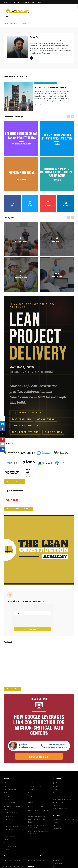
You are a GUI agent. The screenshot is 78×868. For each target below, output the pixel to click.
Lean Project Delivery (11, 825)
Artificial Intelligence (11, 791)
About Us (56, 859)
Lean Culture (8, 818)
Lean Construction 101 (36, 805)
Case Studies (8, 798)
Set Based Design (10, 845)
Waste (30, 795)
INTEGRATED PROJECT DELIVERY (47, 83)
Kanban (6, 808)
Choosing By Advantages (12, 801)
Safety (6, 841)
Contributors (14, 23)
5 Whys (6, 785)
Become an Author (59, 865)
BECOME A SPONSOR (14, 480)
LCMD (55, 788)
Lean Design (8, 821)
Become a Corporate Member (38, 859)
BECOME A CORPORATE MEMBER (18, 507)
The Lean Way (57, 795)
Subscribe (33, 628)
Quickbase (56, 781)
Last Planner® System (11, 811)
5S (5, 781)
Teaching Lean (33, 788)
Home (6, 23)
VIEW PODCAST (12, 687)
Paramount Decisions (60, 791)
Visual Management (35, 791)
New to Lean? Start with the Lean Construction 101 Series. (22, 2)
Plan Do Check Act (10, 835)
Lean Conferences (10, 815)
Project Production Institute (62, 798)
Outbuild (55, 785)
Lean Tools (56, 824)
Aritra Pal (40, 106)
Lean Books (57, 827)
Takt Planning (33, 781)
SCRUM (6, 848)
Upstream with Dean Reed (37, 815)
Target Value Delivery (35, 785)
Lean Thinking (9, 828)
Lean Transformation (11, 831)
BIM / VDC (7, 795)
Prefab (6, 838)
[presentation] (30, 620)
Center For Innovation (60, 807)
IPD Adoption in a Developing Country (52, 87)
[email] (33, 611)
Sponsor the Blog (58, 862)
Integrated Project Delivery (13, 805)
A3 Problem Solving (10, 788)
